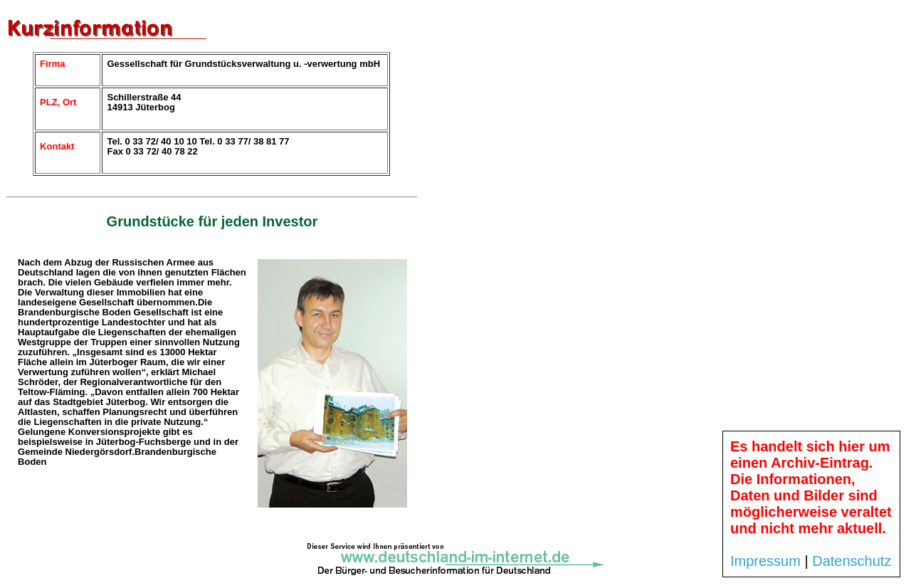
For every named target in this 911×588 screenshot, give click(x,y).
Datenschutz (852, 561)
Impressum (765, 561)
